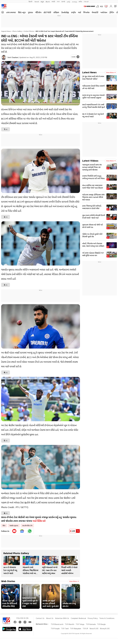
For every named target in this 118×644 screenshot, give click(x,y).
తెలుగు (48, 2)
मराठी (53, 2)
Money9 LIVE (105, 629)
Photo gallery (17, 31)
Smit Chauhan (13, 57)
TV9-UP (86, 2)
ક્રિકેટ (4, 526)
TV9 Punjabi (55, 629)
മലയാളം (74, 2)
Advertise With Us (62, 618)
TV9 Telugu (80, 624)
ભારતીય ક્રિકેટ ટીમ (27, 526)
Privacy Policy (93, 618)
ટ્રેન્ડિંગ (112, 12)
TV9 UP (85, 629)
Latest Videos (90, 161)
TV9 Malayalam (76, 629)
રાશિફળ (56, 12)
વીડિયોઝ (38, 12)
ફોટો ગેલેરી (47, 12)
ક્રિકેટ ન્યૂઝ (22, 12)
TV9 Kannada (91, 624)
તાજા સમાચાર (11, 12)
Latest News (89, 72)
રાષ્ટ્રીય (73, 12)
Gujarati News (6, 31)
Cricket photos (29, 31)
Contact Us (40, 618)
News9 (37, 2)
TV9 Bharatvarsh (57, 624)
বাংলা (58, 2)
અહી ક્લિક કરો (39, 521)
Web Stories (8, 581)
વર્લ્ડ (80, 12)
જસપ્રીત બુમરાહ (14, 526)
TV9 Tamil (65, 629)
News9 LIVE (94, 629)
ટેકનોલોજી (65, 12)
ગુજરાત (30, 12)
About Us (50, 618)
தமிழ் (69, 2)
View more (74, 581)
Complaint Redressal (78, 618)
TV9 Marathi (70, 624)
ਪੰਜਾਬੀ (63, 2)
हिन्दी (31, 2)
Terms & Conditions (107, 618)
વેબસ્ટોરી (95, 12)
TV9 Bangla (101, 624)
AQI (101, 6)
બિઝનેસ (86, 12)
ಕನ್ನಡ (42, 2)
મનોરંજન (104, 12)
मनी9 (80, 2)
